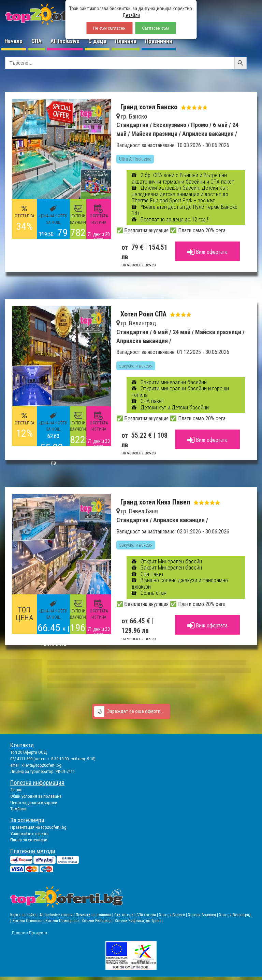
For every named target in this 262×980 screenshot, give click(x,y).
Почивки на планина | (95, 915)
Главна (19, 933)
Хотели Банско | (173, 915)
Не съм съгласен (109, 28)
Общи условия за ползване (36, 796)
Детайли (131, 15)
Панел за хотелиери (29, 840)
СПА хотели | (148, 915)
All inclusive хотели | (58, 915)
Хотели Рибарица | (98, 921)
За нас (16, 790)
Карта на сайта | (25, 915)
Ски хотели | (125, 915)
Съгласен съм (155, 28)
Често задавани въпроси (34, 803)
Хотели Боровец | (203, 915)
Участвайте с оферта (29, 834)
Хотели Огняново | (29, 921)
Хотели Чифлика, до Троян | (139, 921)
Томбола (18, 809)
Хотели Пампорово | (63, 921)
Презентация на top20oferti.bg (38, 827)
